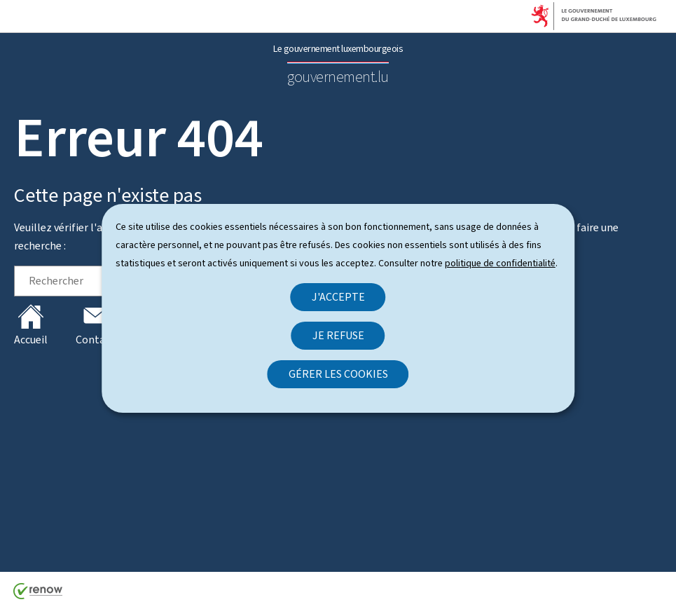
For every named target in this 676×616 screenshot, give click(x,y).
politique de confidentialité (500, 263)
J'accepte (338, 297)
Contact (95, 325)
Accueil (31, 325)
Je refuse (338, 335)
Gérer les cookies (338, 374)
